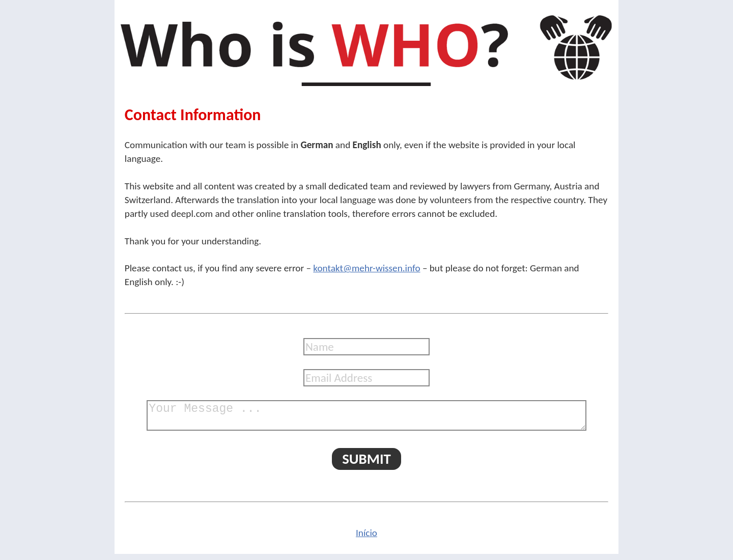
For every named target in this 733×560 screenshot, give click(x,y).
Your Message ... (366, 418)
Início (366, 539)
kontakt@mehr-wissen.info (366, 268)
